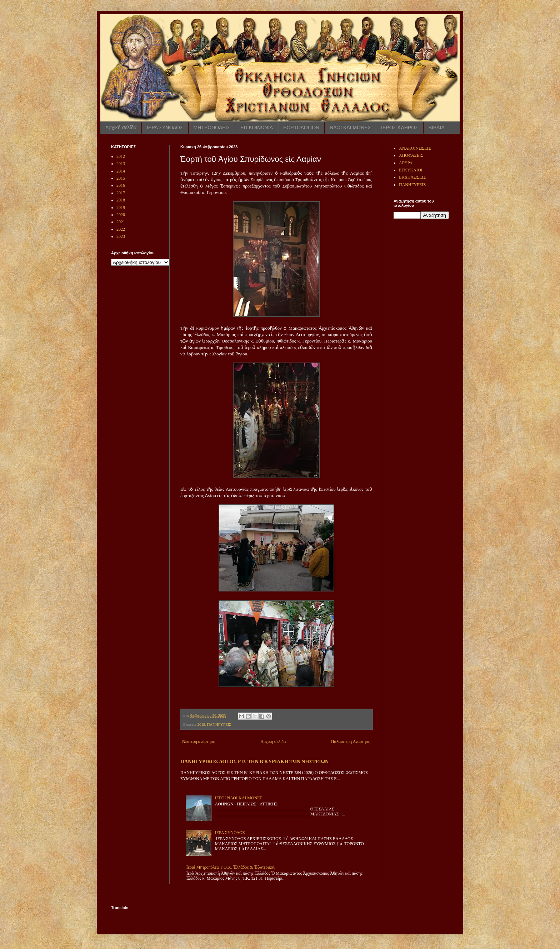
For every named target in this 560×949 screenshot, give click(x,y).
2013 (121, 164)
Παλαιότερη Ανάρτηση (351, 741)
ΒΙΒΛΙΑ (437, 128)
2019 (201, 724)
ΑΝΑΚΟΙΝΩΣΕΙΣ (415, 148)
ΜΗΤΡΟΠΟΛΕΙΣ (212, 128)
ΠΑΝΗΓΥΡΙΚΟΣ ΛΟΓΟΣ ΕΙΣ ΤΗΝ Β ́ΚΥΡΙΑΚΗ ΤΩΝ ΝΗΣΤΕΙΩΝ (254, 761)
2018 (121, 200)
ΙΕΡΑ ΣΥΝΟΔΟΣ (165, 128)
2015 (121, 178)
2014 (121, 171)
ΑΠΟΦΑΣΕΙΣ (411, 155)
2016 (121, 185)
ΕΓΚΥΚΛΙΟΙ (411, 170)
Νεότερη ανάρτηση (199, 741)
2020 (121, 215)
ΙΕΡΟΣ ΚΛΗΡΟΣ (400, 128)
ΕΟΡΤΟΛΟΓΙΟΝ (301, 128)
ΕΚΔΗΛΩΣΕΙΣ (412, 177)
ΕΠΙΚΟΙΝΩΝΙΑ (257, 128)
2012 (121, 156)
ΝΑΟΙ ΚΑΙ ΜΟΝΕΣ (350, 128)
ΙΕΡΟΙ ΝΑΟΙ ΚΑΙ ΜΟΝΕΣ (239, 798)
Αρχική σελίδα (121, 128)
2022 (121, 229)
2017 (121, 193)
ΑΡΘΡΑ (406, 163)
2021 (121, 222)
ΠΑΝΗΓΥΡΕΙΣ (219, 724)
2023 (121, 236)
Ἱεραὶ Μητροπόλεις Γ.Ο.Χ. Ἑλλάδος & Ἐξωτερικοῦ (231, 867)
